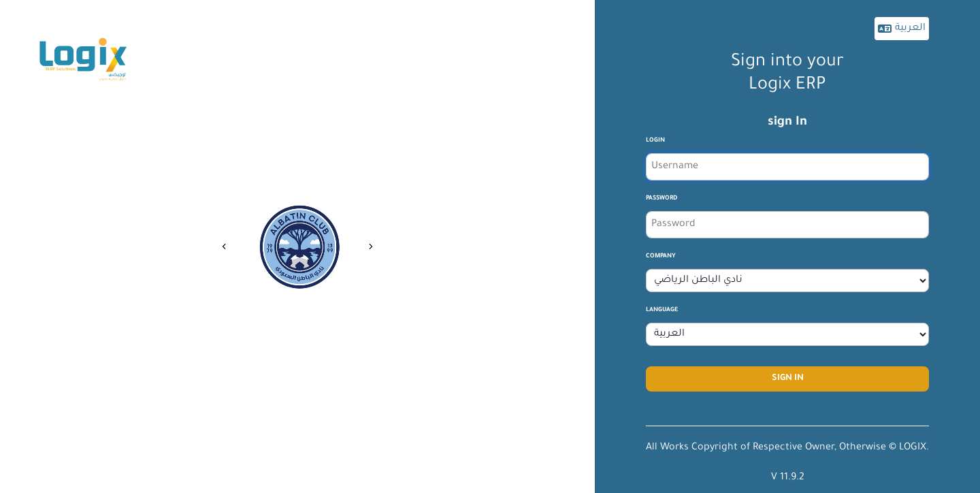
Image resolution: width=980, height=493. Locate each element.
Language (662, 311)
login (655, 141)
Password (661, 199)
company (661, 257)
